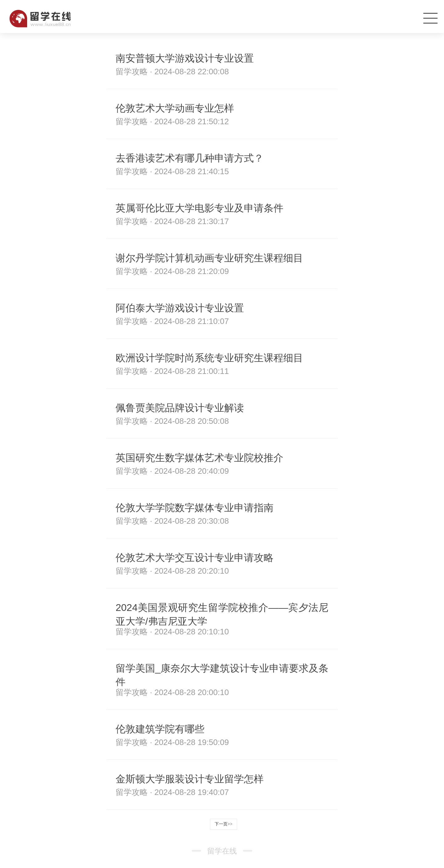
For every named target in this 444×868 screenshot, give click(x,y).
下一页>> (224, 824)
